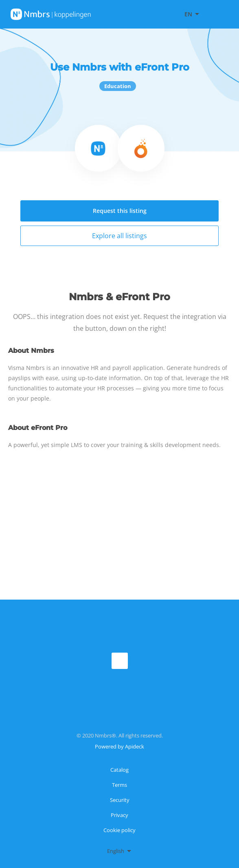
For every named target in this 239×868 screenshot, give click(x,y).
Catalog (119, 770)
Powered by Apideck (119, 746)
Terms (119, 785)
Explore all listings (119, 236)
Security (120, 800)
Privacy (119, 815)
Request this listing (120, 211)
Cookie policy (119, 830)
